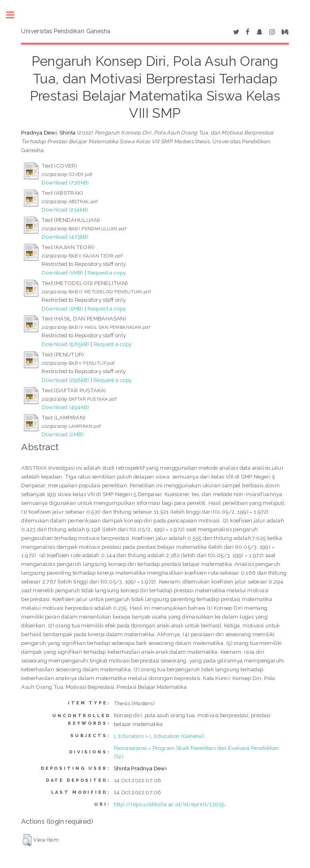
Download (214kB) (65, 210)
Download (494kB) (65, 407)
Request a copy (107, 273)
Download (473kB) (65, 237)
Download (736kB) (65, 182)
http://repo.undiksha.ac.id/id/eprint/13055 (169, 804)
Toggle (14, 15)
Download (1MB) (63, 273)
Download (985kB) (65, 344)
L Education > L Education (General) (159, 736)
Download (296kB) (65, 380)
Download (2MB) (63, 434)
